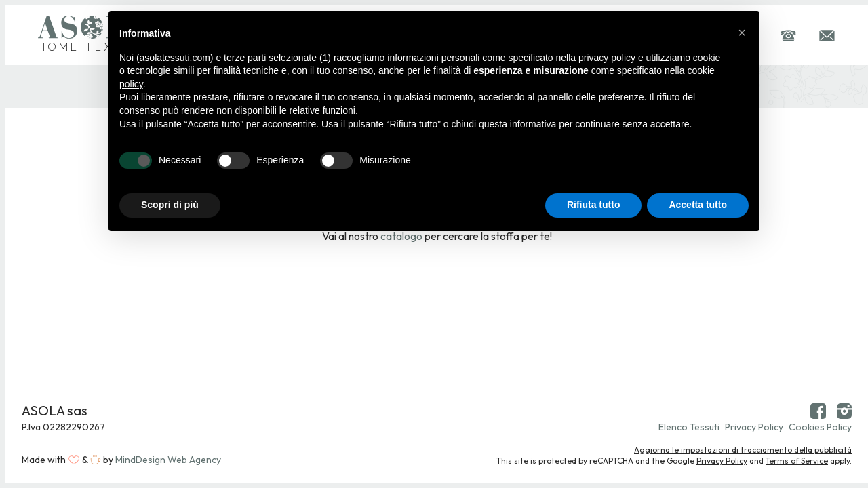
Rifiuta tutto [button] (594, 205)
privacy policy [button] (607, 58)
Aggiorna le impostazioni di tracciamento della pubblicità (743, 450)
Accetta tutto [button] (698, 205)
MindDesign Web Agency (168, 460)
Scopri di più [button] (170, 205)
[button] (742, 33)
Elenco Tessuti (689, 427)
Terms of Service (797, 461)
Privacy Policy (754, 427)
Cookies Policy (820, 427)
